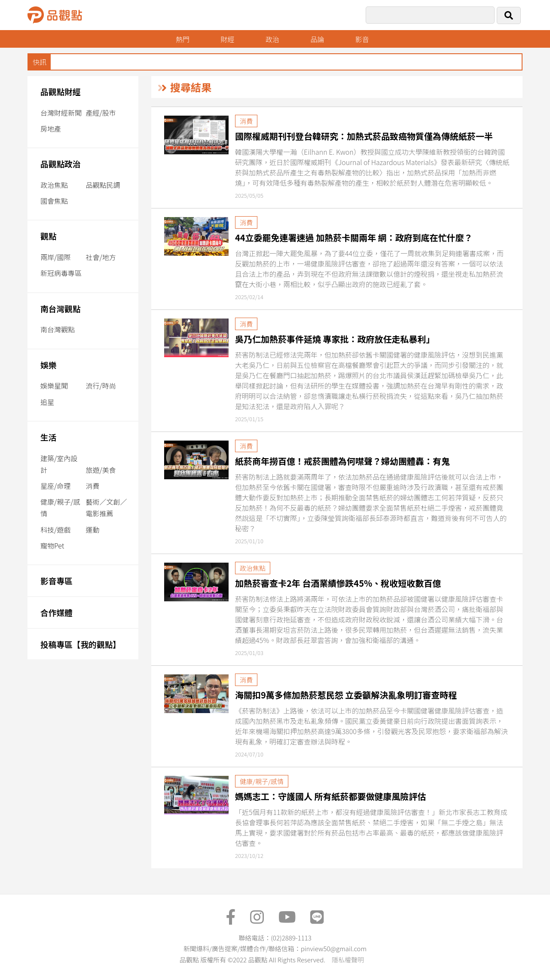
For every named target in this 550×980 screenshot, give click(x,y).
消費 (92, 486)
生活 (48, 437)
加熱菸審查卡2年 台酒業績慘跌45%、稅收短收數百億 (338, 583)
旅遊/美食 (101, 470)
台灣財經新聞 (61, 113)
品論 (317, 39)
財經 (227, 39)
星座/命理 (55, 486)
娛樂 (48, 365)
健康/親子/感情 (60, 507)
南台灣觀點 (61, 308)
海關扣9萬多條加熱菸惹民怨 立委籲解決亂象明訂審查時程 (346, 695)
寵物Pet (52, 545)
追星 (47, 402)
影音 (362, 39)
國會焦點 (54, 201)
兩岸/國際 (55, 257)
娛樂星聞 (54, 386)
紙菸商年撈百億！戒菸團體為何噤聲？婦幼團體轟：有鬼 (342, 461)
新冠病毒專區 (61, 273)
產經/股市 (101, 113)
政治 (272, 39)
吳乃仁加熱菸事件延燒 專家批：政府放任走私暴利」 (335, 339)
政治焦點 (54, 185)
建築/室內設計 (59, 464)
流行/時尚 (101, 386)
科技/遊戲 (55, 530)
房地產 (51, 129)
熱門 (183, 39)
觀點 (48, 236)
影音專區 (57, 580)
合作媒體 (57, 612)
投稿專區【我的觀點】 (81, 644)
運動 (92, 530)
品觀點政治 (61, 164)
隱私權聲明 (348, 960)
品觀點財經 (61, 91)
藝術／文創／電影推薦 (106, 507)
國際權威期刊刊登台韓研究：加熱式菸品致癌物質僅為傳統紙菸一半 (364, 136)
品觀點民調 (103, 185)
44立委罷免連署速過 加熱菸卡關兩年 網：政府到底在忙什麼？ (354, 237)
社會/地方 (101, 257)
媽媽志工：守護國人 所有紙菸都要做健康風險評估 (331, 796)
